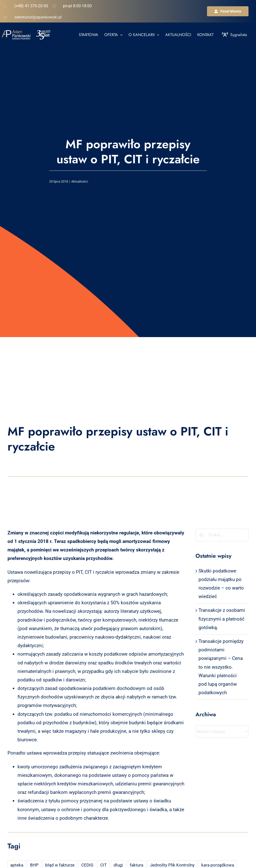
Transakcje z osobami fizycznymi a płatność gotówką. (222, 619)
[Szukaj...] (222, 535)
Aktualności (80, 181)
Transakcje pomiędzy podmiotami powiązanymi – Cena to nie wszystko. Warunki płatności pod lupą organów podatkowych (221, 667)
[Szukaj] (202, 535)
